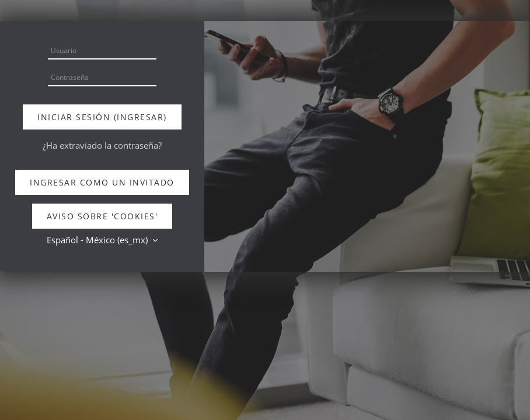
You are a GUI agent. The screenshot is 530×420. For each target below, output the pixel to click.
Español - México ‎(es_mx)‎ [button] (98, 240)
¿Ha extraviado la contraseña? (102, 145)
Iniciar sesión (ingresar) (102, 117)
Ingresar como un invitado (102, 182)
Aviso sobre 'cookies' (102, 216)
